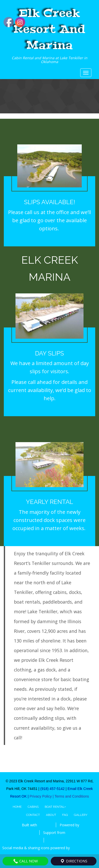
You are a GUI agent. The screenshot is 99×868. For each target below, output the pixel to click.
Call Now (26, 861)
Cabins (33, 807)
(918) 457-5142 (53, 789)
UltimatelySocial (84, 848)
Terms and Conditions (72, 796)
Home (17, 807)
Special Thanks (60, 840)
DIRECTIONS (74, 861)
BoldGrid (45, 825)
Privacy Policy (41, 796)
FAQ (65, 815)
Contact (33, 815)
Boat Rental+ (55, 807)
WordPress (27, 833)
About (51, 815)
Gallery (81, 815)
